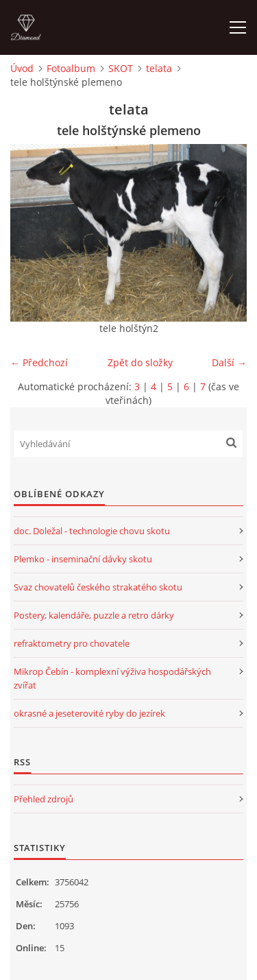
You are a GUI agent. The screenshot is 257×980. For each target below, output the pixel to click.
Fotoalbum (71, 68)
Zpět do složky (140, 362)
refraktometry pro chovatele (72, 643)
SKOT (121, 68)
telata (159, 68)
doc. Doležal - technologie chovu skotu (92, 531)
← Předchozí (39, 362)
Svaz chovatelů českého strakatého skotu (98, 587)
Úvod (22, 68)
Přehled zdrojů (44, 799)
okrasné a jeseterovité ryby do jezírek (89, 713)
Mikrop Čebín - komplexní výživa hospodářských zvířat (112, 678)
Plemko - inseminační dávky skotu (83, 559)
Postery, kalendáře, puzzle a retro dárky (94, 615)
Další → (229, 362)
